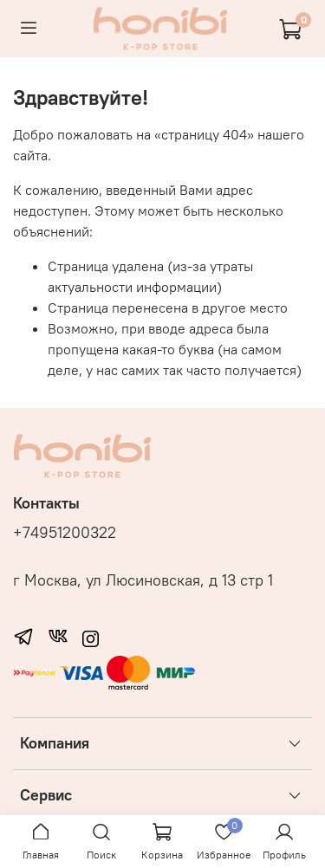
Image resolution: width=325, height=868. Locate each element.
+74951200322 (65, 533)
